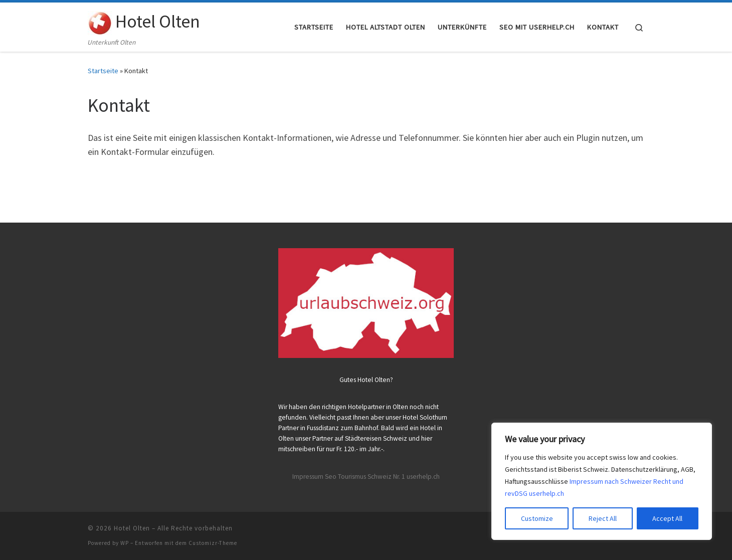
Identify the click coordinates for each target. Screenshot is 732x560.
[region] (602, 481)
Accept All (667, 518)
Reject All (603, 518)
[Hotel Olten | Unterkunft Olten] (100, 21)
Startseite (103, 71)
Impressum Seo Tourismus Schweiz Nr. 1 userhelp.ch (366, 477)
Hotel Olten (132, 528)
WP (125, 543)
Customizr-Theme (213, 543)
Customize (537, 518)
